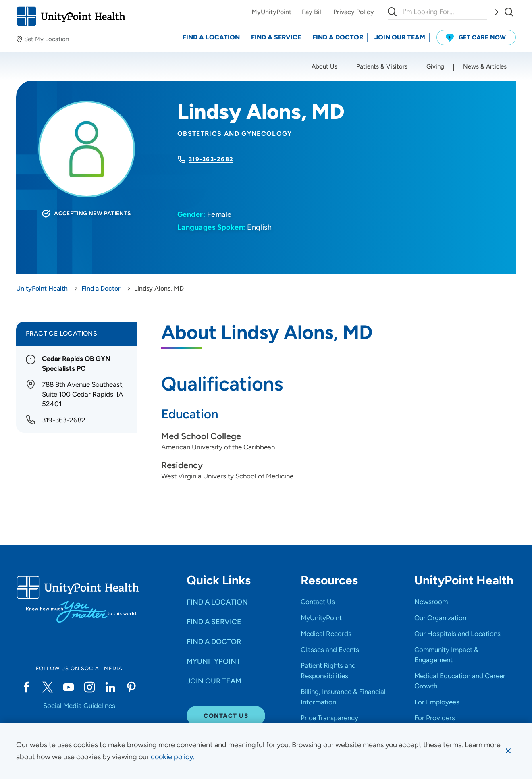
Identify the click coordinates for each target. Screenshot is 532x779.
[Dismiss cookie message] (508, 751)
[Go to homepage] (71, 16)
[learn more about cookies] (173, 757)
